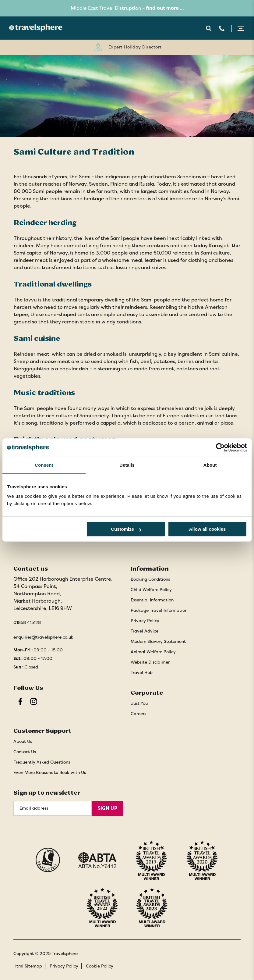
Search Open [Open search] (208, 28)
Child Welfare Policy (151, 590)
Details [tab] (127, 465)
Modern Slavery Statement (158, 641)
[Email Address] (53, 808)
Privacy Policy (145, 621)
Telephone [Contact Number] (222, 28)
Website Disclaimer (150, 662)
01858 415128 (27, 622)
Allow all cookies (208, 529)
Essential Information (152, 600)
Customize (126, 529)
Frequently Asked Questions (42, 762)
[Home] (34, 28)
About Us (23, 741)
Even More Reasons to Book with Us (50, 772)
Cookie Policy (100, 966)
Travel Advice (145, 631)
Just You (139, 703)
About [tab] (210, 465)
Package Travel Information (159, 610)
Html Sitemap (28, 966)
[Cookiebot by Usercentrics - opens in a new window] (220, 447)
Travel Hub (142, 672)
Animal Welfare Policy (153, 652)
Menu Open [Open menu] (241, 28)
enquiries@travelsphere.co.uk (43, 637)
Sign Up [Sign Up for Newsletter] (108, 808)
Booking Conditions (150, 579)
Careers (138, 714)
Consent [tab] (44, 465)
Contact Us (25, 752)
